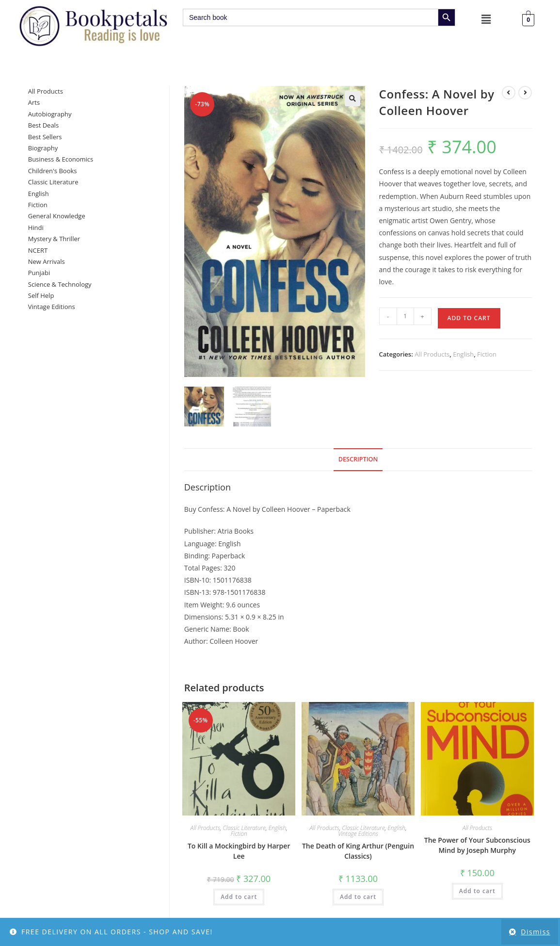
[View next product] (525, 93)
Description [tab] (358, 461)
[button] (486, 19)
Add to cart (469, 318)
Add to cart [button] (239, 898)
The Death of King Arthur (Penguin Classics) (358, 852)
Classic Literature (245, 829)
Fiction (487, 354)
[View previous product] (509, 93)
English (463, 354)
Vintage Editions (358, 835)
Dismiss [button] (536, 932)
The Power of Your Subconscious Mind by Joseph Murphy (477, 846)
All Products (432, 354)
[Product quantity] (405, 316)
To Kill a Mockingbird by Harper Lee (239, 852)
